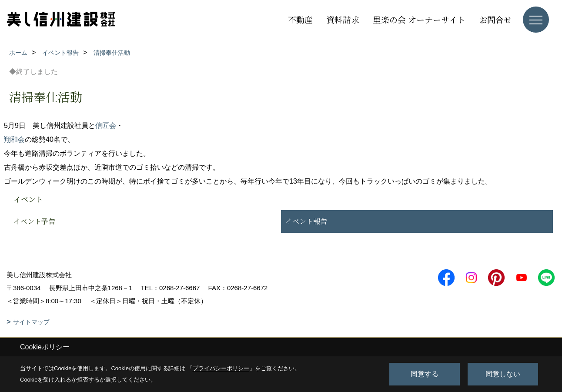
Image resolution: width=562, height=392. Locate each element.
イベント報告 (306, 221)
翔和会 (14, 139)
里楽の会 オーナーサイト (419, 19)
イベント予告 (34, 221)
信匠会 (106, 126)
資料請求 (343, 19)
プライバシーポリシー (221, 368)
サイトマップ (31, 322)
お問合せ (495, 19)
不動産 (300, 19)
